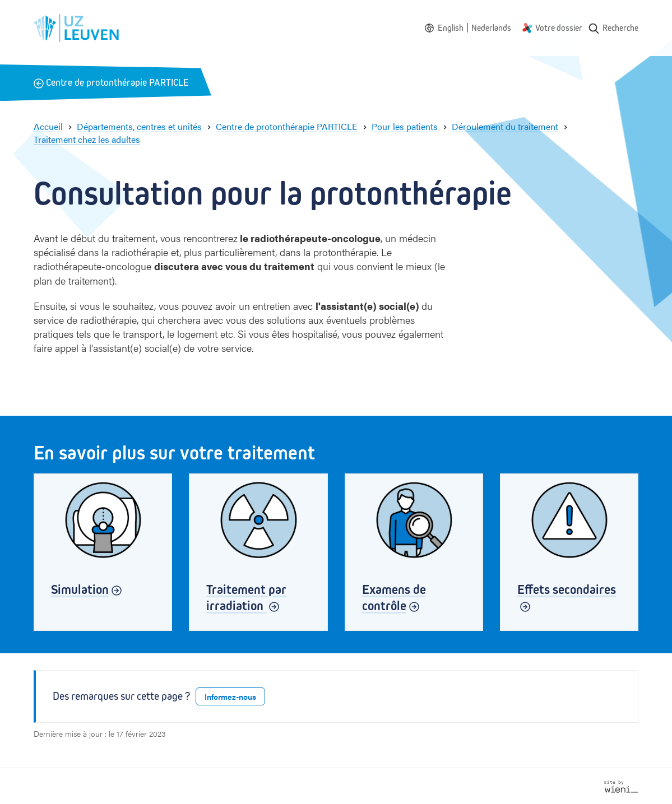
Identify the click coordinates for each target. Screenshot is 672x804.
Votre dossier (559, 28)
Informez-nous (230, 696)
